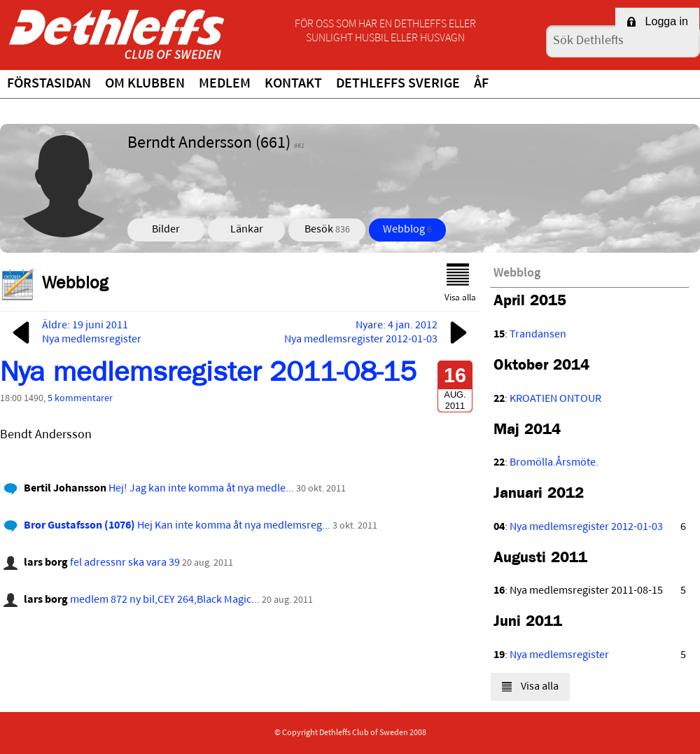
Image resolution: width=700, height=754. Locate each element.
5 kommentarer (80, 399)
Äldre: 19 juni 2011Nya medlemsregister (74, 333)
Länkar (247, 230)
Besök (327, 230)
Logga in (657, 21)
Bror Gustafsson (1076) (79, 526)
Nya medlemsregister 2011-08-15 (208, 376)
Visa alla (460, 283)
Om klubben (145, 84)
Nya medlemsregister (559, 655)
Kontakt (293, 84)
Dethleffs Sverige (398, 84)
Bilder (166, 230)
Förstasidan (49, 84)
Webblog (407, 230)
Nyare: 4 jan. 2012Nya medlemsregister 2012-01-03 (378, 333)
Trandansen (538, 335)
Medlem (225, 84)
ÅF (481, 84)
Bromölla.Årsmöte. (554, 463)
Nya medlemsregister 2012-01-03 (586, 527)
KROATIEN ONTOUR (555, 399)
